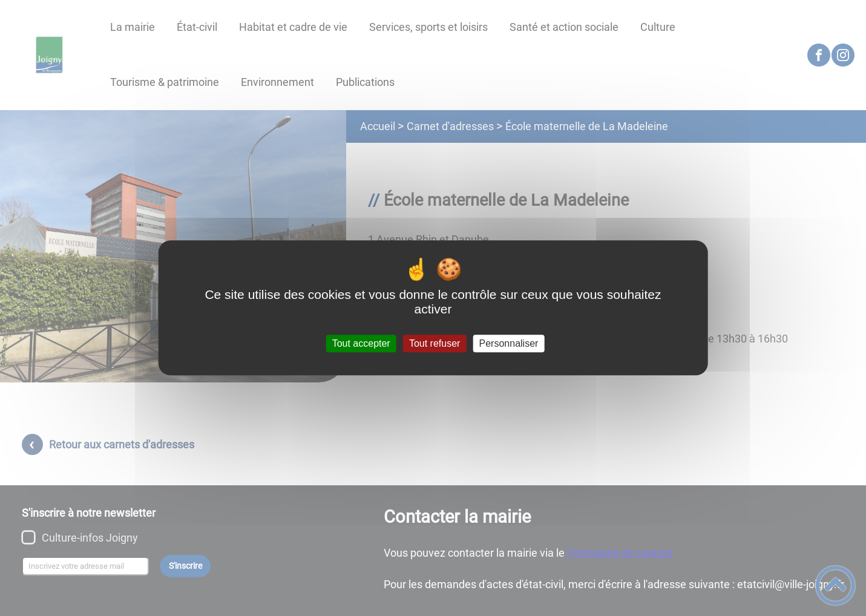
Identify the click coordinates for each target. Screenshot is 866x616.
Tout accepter (361, 343)
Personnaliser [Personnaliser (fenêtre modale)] (509, 343)
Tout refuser (435, 343)
